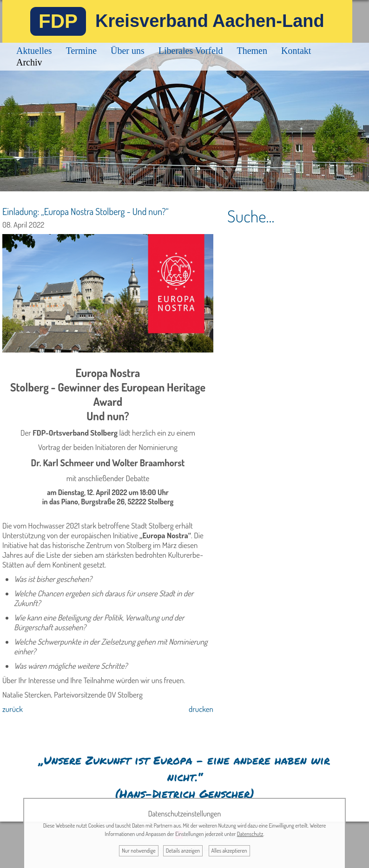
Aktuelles (34, 51)
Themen (252, 51)
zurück (13, 709)
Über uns (128, 51)
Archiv (29, 62)
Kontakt (296, 51)
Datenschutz (250, 834)
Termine (81, 51)
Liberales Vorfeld (191, 51)
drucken (201, 709)
